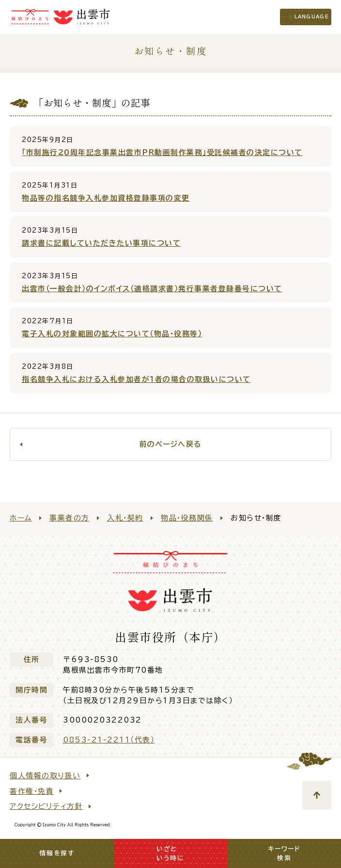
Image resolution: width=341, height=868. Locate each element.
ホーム (21, 518)
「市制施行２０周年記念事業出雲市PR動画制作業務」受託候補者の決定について (162, 152)
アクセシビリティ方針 (46, 806)
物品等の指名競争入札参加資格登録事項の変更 (106, 198)
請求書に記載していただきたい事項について (101, 243)
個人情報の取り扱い (45, 776)
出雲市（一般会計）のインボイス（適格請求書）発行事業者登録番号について (152, 289)
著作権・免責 (32, 791)
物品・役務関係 (187, 518)
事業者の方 (70, 518)
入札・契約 (125, 518)
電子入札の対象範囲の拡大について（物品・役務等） (112, 334)
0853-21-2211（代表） (109, 740)
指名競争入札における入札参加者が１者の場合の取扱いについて (136, 379)
